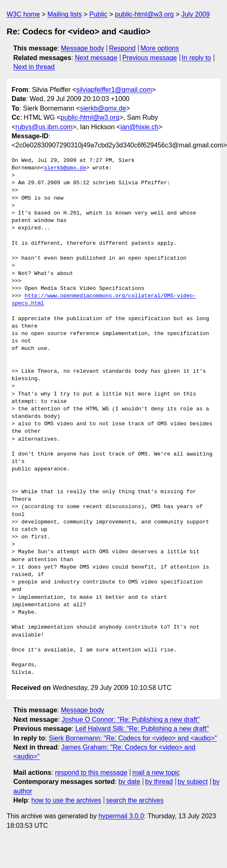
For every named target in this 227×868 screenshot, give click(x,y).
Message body (83, 48)
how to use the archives (66, 800)
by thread (159, 782)
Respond (122, 48)
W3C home (23, 14)
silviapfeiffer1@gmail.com (114, 90)
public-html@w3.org (144, 14)
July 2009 (196, 14)
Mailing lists (65, 14)
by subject (193, 782)
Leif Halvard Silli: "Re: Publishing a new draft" (142, 729)
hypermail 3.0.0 (121, 816)
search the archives (135, 800)
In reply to (196, 58)
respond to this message (91, 773)
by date (129, 782)
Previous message (150, 58)
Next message (96, 58)
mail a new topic (156, 773)
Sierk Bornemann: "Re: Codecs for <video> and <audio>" (133, 738)
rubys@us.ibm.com (44, 127)
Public (98, 14)
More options (160, 48)
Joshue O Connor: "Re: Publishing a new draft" (131, 720)
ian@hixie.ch (139, 127)
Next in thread (34, 67)
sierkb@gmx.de (103, 108)
